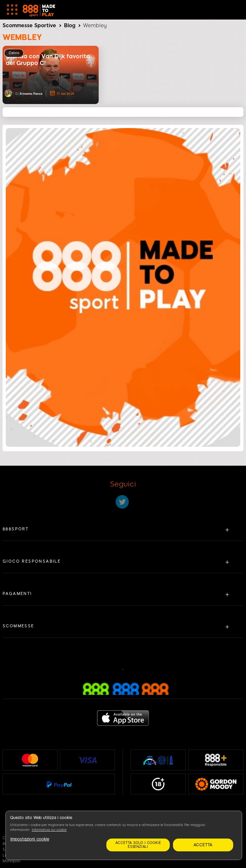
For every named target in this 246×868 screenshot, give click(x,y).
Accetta (203, 845)
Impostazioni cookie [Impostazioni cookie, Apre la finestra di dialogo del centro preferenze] (30, 839)
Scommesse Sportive (29, 25)
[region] (124, 835)
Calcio (14, 53)
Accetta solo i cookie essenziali (138, 845)
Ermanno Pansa (31, 94)
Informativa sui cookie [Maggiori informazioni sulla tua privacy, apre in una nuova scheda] (49, 830)
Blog (70, 25)
